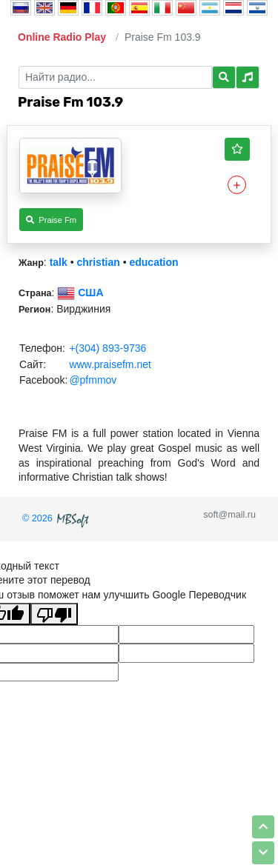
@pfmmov (93, 380)
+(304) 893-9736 (107, 348)
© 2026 (57, 518)
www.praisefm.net (110, 364)
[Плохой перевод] (54, 614)
